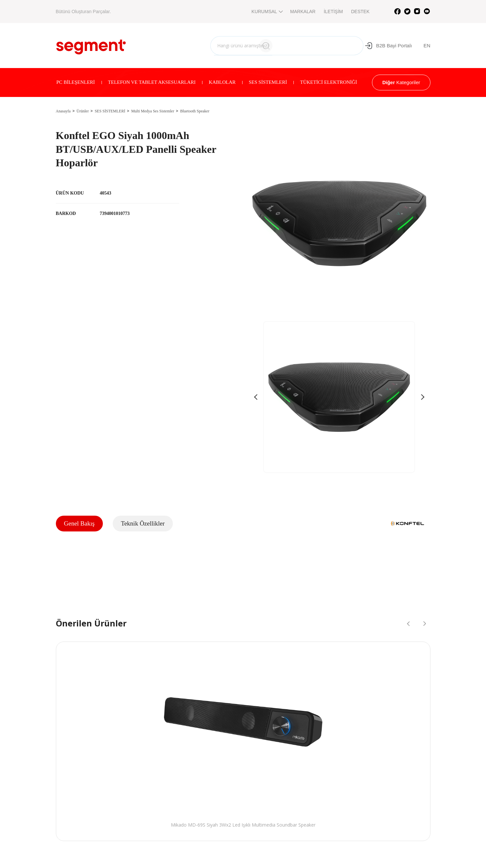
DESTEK (360, 12)
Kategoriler (401, 82)
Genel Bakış (79, 523)
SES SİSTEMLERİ (268, 82)
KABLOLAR (222, 82)
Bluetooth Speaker (195, 111)
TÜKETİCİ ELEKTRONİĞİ (328, 82)
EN (427, 46)
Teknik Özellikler (143, 523)
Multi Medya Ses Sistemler (153, 111)
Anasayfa (63, 111)
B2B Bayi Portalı (388, 46)
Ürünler (83, 111)
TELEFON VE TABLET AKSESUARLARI (152, 82)
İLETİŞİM (333, 12)
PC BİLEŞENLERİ (76, 82)
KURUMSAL (267, 12)
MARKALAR (303, 12)
